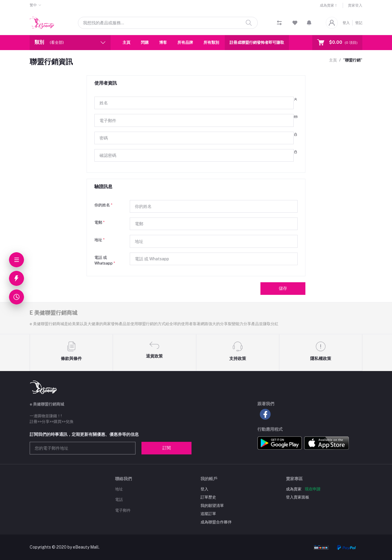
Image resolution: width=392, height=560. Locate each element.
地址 (99, 240)
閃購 (145, 42)
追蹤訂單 (208, 514)
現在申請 (313, 489)
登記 (359, 23)
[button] (309, 23)
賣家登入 (355, 5)
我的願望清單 (212, 506)
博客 (163, 42)
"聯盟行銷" (353, 60)
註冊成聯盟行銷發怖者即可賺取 (257, 42)
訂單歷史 (208, 497)
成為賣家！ (329, 5)
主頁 (126, 42)
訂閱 (167, 448)
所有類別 (211, 42)
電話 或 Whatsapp (105, 261)
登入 (346, 23)
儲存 (283, 288)
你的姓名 (103, 205)
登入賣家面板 (298, 497)
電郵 (99, 222)
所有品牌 (185, 42)
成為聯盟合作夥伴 (216, 522)
